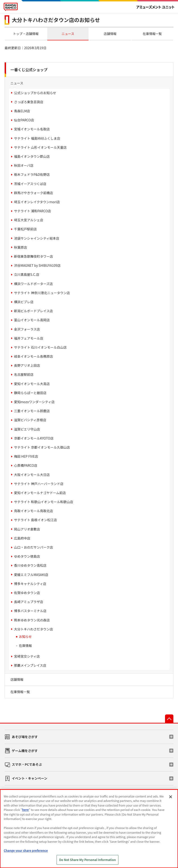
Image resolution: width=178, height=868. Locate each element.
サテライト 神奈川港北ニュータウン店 (42, 293)
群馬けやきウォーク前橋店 (33, 193)
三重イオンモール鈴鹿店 (32, 411)
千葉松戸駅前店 (25, 229)
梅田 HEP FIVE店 (26, 456)
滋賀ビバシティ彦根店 (30, 420)
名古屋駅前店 (24, 374)
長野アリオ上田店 (27, 365)
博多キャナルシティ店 (30, 584)
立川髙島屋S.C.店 (27, 274)
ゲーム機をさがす (25, 751)
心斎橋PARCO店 (25, 465)
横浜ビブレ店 (24, 302)
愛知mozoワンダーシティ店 (34, 402)
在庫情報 (25, 646)
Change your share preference (26, 850)
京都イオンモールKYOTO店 (34, 438)
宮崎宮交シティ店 (27, 656)
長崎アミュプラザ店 (29, 602)
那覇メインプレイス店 (30, 665)
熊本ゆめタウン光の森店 (32, 620)
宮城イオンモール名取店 (32, 129)
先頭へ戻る (169, 719)
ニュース (68, 34)
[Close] (171, 797)
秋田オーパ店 (24, 165)
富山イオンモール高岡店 (32, 320)
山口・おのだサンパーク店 (33, 547)
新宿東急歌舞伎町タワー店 (33, 256)
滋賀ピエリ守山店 (27, 429)
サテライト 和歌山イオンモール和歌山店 (43, 502)
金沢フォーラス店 (27, 329)
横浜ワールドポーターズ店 (33, 284)
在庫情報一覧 (152, 34)
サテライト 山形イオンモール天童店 (40, 147)
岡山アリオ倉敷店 (27, 529)
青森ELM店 (22, 111)
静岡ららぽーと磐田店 (30, 393)
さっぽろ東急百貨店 (29, 102)
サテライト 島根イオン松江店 (35, 520)
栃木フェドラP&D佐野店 (32, 174)
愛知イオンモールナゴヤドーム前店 (40, 493)
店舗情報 (110, 34)
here (25, 810)
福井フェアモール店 (29, 338)
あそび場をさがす (25, 737)
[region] (89, 829)
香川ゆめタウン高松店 (30, 565)
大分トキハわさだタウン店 (33, 629)
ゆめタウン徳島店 (27, 556)
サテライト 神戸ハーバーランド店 (39, 484)
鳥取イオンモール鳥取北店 (33, 511)
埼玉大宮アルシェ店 (29, 220)
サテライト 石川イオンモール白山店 (40, 347)
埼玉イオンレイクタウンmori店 (37, 202)
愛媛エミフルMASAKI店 (31, 575)
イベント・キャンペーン (30, 778)
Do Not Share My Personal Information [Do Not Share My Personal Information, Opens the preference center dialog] (87, 860)
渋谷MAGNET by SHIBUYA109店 (37, 265)
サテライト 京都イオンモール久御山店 (42, 447)
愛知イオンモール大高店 (32, 384)
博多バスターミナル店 (30, 611)
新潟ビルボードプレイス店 (33, 311)
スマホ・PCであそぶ (27, 764)
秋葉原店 (20, 247)
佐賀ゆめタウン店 (27, 593)
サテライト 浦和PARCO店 (32, 211)
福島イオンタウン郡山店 (32, 156)
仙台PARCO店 (24, 120)
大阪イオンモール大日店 (32, 475)
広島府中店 (22, 538)
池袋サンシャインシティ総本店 (37, 238)
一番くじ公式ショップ (29, 70)
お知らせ (25, 637)
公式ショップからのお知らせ (35, 93)
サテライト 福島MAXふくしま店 (37, 138)
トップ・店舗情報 (26, 34)
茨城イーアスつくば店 (30, 184)
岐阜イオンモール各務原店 (33, 356)
